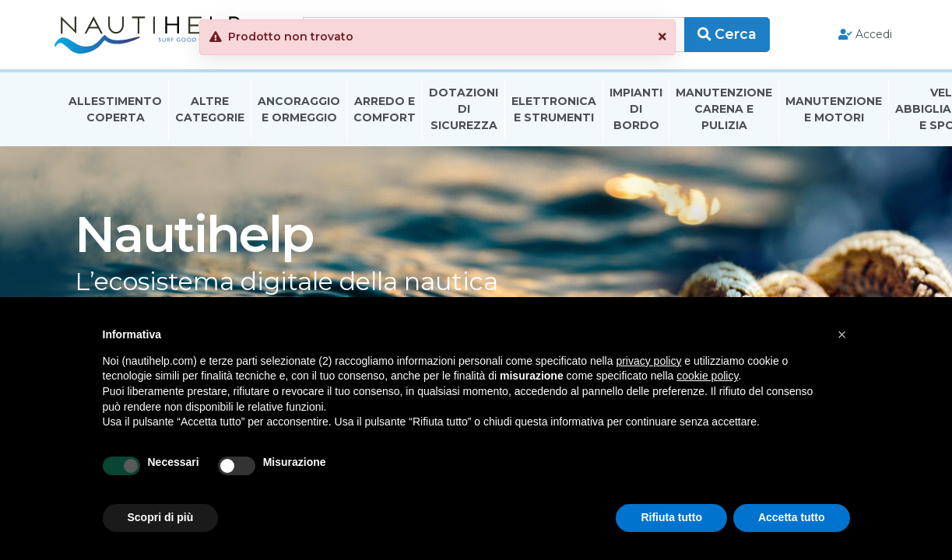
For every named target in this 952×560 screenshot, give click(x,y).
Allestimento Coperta (115, 112)
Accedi (857, 36)
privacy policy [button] (648, 361)
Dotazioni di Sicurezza (464, 112)
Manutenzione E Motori (834, 112)
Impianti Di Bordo (636, 112)
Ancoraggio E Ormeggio (299, 112)
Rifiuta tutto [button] (671, 517)
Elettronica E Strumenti (554, 112)
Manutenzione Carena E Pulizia (724, 112)
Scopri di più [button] (161, 517)
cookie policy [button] (707, 376)
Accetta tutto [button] (792, 517)
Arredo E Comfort (385, 112)
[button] (701, 37)
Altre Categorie (210, 112)
